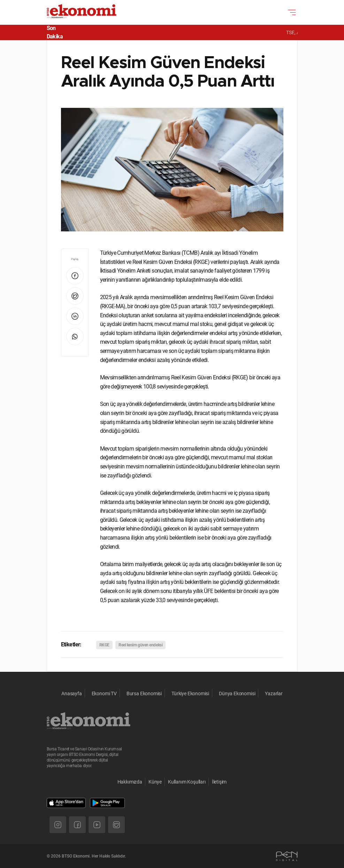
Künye (155, 782)
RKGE (104, 645)
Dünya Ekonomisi (237, 693)
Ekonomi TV (104, 693)
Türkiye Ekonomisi (190, 693)
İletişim (219, 782)
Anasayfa (72, 693)
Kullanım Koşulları (187, 782)
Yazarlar (274, 693)
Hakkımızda (130, 782)
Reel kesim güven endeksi (140, 645)
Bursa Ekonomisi (144, 693)
